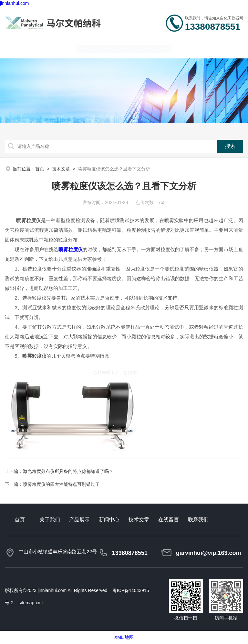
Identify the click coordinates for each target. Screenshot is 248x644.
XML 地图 (124, 637)
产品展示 (79, 520)
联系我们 (222, 48)
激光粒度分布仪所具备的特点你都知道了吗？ (68, 471)
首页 (40, 169)
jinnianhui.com (15, 3)
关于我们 (55, 48)
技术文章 (155, 48)
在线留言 (188, 48)
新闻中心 (122, 48)
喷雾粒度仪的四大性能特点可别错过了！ (64, 484)
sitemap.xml (31, 603)
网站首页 (22, 48)
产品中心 (88, 48)
